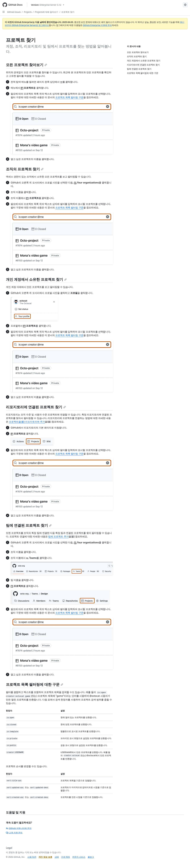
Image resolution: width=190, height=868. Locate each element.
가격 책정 (66, 857)
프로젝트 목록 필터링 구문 (69, 97)
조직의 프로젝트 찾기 (25, 169)
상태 (57, 857)
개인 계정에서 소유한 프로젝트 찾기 (36, 279)
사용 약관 (32, 857)
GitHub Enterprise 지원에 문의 (97, 25)
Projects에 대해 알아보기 (46, 12)
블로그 (91, 857)
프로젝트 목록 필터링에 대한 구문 (35, 684)
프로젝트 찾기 (68, 12)
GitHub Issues (14, 12)
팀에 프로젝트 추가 (58, 536)
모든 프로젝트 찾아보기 (26, 65)
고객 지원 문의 (14, 833)
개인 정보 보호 (45, 857)
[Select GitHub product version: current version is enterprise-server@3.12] (48, 5)
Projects (28, 12)
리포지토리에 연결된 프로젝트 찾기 (36, 407)
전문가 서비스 (79, 857)
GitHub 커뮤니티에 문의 (19, 828)
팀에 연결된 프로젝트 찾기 (29, 525)
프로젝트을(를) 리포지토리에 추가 (27, 422)
